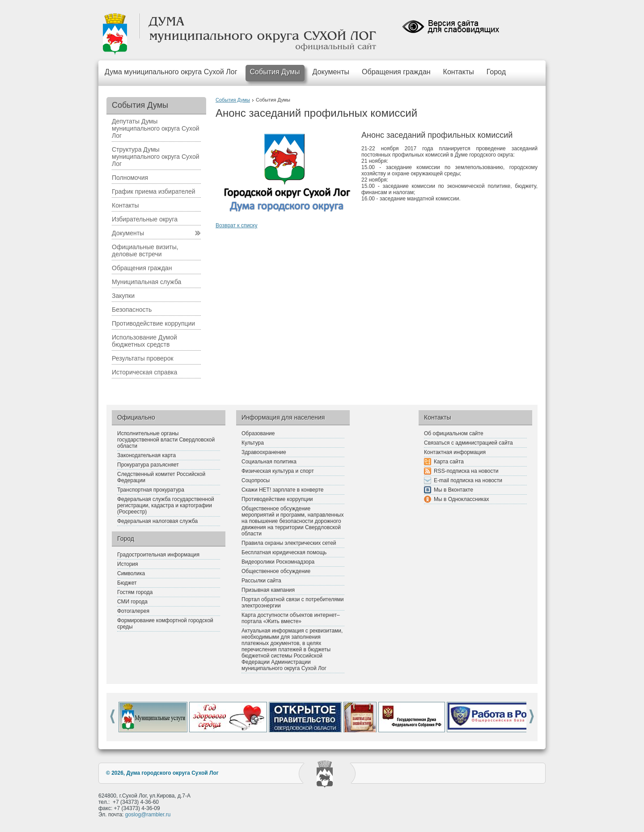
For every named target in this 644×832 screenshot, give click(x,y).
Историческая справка (144, 372)
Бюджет (127, 583)
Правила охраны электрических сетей (289, 543)
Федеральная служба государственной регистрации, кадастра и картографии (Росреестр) (166, 505)
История (128, 564)
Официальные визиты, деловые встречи (145, 250)
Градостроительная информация (158, 555)
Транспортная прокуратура (151, 490)
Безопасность (132, 310)
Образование (258, 433)
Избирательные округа (145, 219)
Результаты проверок (143, 358)
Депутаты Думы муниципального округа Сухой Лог (156, 128)
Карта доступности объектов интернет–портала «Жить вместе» (291, 618)
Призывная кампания (268, 590)
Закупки (123, 296)
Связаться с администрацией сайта (468, 443)
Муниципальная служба (146, 282)
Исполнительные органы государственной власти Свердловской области (166, 440)
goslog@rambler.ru (148, 815)
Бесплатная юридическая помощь (284, 552)
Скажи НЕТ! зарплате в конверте (282, 490)
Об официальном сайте (454, 433)
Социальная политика (269, 462)
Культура (253, 443)
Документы (331, 72)
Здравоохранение (264, 452)
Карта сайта (449, 462)
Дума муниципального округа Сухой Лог (171, 72)
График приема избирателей (154, 191)
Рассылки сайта (261, 581)
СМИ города (132, 602)
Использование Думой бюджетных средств (144, 341)
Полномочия (130, 178)
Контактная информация (455, 452)
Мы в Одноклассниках (462, 499)
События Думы (275, 72)
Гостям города (135, 592)
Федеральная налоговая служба (157, 521)
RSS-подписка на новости (466, 471)
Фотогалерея (133, 611)
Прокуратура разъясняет (148, 465)
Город (496, 72)
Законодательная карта (146, 455)
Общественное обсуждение (276, 571)
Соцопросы (256, 480)
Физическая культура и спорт (278, 471)
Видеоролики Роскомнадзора (278, 562)
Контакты (459, 72)
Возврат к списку (237, 225)
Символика (131, 573)
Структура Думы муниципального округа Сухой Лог (156, 157)
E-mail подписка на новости (468, 480)
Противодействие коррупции (153, 323)
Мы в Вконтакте (453, 490)
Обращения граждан (396, 72)
